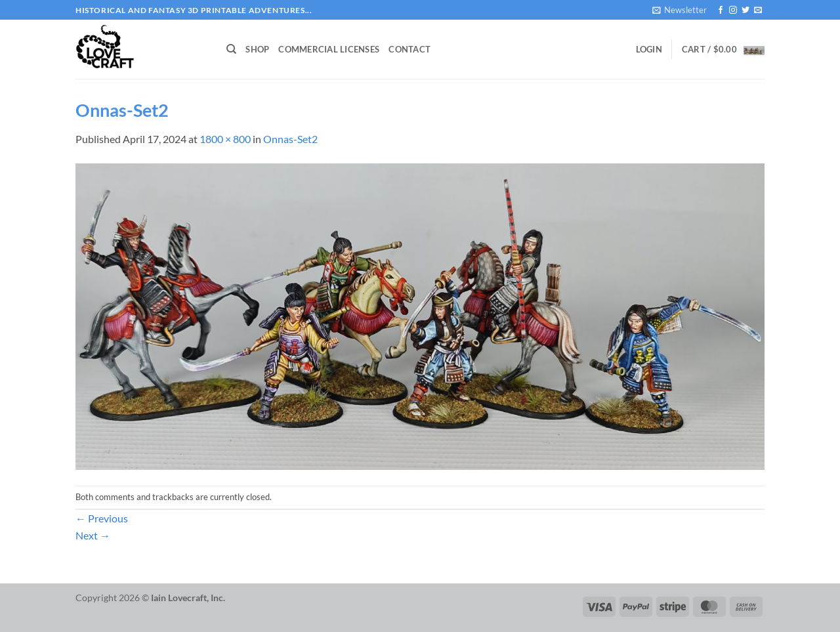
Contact (409, 49)
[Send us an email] (758, 11)
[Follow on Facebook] (721, 11)
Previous (102, 518)
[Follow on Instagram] (733, 11)
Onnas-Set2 (290, 139)
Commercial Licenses (329, 49)
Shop (257, 49)
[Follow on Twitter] (745, 11)
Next (93, 535)
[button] (680, 10)
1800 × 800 (225, 139)
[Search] (231, 49)
